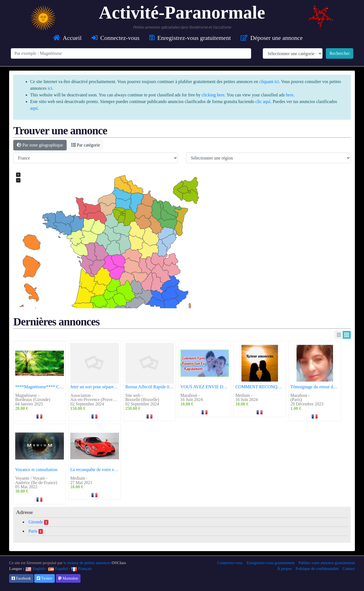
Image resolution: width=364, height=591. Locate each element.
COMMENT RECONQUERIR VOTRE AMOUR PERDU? (260, 387)
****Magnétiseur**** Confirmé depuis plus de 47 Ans (40, 387)
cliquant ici (269, 82)
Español (58, 569)
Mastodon (68, 578)
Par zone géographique (40, 145)
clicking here (213, 95)
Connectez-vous (230, 563)
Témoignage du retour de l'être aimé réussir (315, 387)
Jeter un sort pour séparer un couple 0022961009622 (95, 387)
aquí (34, 108)
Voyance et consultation (36, 470)
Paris (36, 531)
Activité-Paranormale (182, 12)
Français (81, 569)
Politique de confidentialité (317, 569)
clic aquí (263, 102)
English (35, 569)
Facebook (21, 578)
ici (50, 88)
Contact (349, 569)
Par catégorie (86, 145)
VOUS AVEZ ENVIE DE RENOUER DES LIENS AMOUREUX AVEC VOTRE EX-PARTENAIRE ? (205, 387)
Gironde (38, 522)
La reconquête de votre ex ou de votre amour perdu (95, 470)
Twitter (44, 578)
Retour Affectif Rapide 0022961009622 (150, 387)
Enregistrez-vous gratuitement (271, 563)
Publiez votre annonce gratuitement (327, 563)
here (290, 95)
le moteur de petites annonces (87, 563)
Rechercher (340, 53)
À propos (284, 569)
